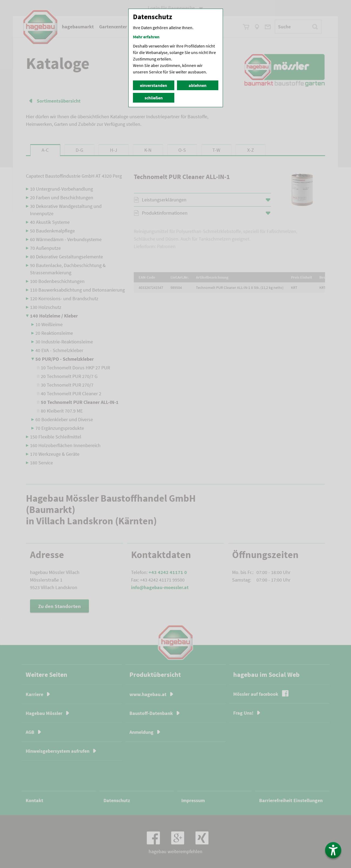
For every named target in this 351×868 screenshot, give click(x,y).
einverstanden (153, 85)
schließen (154, 98)
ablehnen (198, 85)
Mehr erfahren (146, 37)
